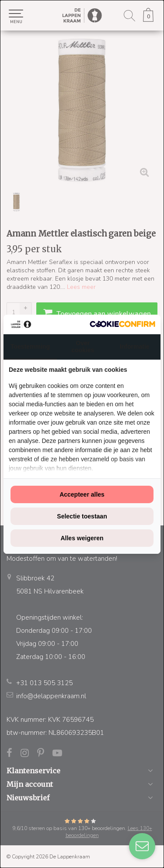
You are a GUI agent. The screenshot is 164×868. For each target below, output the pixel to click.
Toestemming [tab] (30, 347)
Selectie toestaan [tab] (82, 516)
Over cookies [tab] (83, 347)
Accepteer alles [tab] (82, 494)
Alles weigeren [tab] (82, 538)
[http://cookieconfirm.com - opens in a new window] (122, 324)
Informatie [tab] (135, 347)
